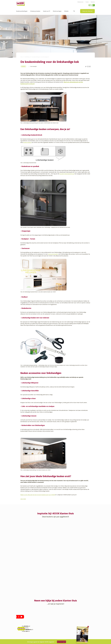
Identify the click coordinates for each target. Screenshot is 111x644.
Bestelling (59, 619)
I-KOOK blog (27, 56)
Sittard (32, 626)
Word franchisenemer (48, 626)
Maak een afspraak (87, 11)
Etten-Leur (19, 638)
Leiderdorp (33, 621)
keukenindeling (27, 142)
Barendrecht (19, 626)
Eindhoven (19, 636)
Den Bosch (19, 631)
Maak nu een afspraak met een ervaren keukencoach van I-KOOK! (38, 494)
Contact (87, 3)
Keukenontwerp (60, 614)
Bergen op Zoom (20, 628)
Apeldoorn (19, 623)
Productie (59, 616)
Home (22, 56)
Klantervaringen (57, 11)
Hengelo (32, 618)
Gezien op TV (47, 11)
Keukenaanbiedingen (22, 11)
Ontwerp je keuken (35, 11)
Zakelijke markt (47, 619)
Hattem (32, 616)
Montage (59, 618)
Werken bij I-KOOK (48, 621)
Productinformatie (61, 624)
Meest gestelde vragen (48, 623)
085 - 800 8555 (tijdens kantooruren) (80, 623)
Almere (18, 616)
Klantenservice (80, 3)
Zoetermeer (33, 636)
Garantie (59, 623)
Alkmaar (18, 614)
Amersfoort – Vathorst (21, 619)
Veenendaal (33, 633)
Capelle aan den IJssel (21, 630)
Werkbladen (59, 626)
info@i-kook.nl (81, 621)
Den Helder (19, 635)
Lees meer (23, 498)
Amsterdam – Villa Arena (22, 621)
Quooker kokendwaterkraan (67, 173)
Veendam (32, 631)
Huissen (32, 619)
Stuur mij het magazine (65, 641)
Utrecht (32, 630)
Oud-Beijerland (34, 623)
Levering (59, 621)
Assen (18, 624)
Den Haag (19, 633)
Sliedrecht (32, 628)
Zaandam (32, 635)
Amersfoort (19, 618)
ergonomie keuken (53, 254)
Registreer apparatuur (48, 624)
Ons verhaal (46, 614)
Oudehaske (33, 624)
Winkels (66, 11)
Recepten (45, 618)
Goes (31, 614)
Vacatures (93, 3)
